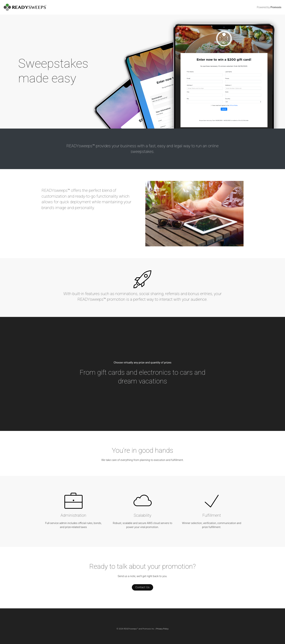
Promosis (276, 7)
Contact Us (142, 587)
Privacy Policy (162, 629)
